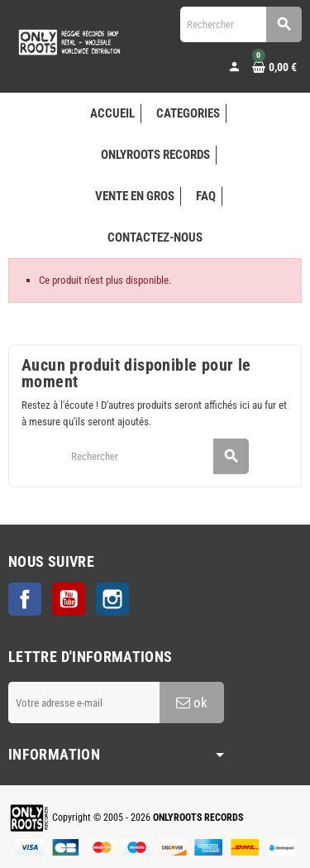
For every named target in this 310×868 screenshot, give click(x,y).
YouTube (69, 599)
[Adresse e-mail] (84, 703)
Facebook (25, 599)
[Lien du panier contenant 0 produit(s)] (274, 67)
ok (192, 703)
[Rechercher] (241, 24)
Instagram (112, 599)
